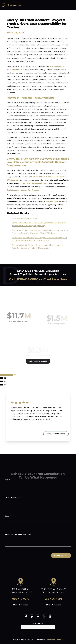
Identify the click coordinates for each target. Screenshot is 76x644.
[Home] (17, 5)
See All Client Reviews (56, 434)
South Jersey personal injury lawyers (23, 190)
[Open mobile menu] (71, 5)
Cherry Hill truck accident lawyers (48, 177)
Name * (8, 479)
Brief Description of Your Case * (19, 534)
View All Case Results (38, 361)
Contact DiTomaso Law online (33, 183)
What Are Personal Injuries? (25, 218)
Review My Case (61, 556)
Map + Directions (21, 605)
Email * (8, 516)
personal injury (52, 202)
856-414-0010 (28, 279)
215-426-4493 (54, 599)
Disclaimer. (51, 640)
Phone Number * (12, 498)
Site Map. (59, 640)
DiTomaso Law (13, 180)
